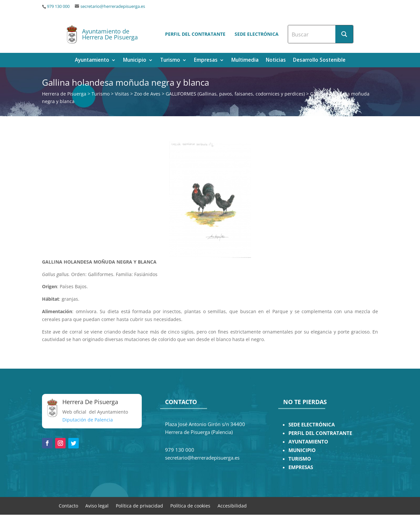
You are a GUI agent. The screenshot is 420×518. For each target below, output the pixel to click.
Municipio (135, 61)
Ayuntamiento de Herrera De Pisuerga (110, 34)
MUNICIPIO (302, 450)
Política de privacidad (139, 505)
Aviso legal (97, 505)
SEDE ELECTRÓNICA (312, 425)
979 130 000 (58, 6)
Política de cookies (190, 505)
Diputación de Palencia (88, 420)
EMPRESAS (301, 467)
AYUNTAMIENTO (308, 442)
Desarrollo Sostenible (319, 61)
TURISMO (300, 459)
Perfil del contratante (195, 34)
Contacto (68, 505)
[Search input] (312, 34)
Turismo (170, 61)
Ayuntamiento (92, 61)
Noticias (276, 61)
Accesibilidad (232, 505)
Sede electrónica (257, 34)
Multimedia (245, 61)
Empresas (206, 61)
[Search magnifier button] (344, 34)
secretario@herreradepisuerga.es (113, 6)
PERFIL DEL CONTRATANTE (320, 433)
